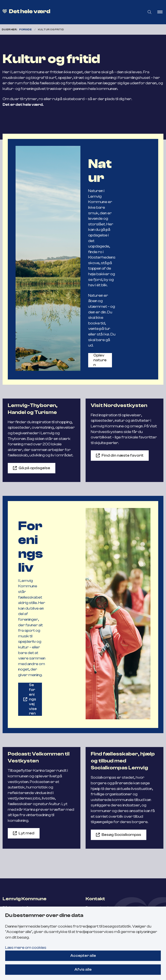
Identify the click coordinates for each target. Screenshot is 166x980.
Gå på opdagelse (34, 468)
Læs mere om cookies (26, 947)
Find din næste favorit (123, 455)
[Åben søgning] (150, 12)
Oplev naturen (100, 360)
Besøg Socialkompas (121, 835)
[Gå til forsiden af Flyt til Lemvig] (69, 12)
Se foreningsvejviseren (33, 699)
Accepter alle (83, 956)
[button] (162, 12)
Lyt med (26, 833)
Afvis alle (83, 969)
